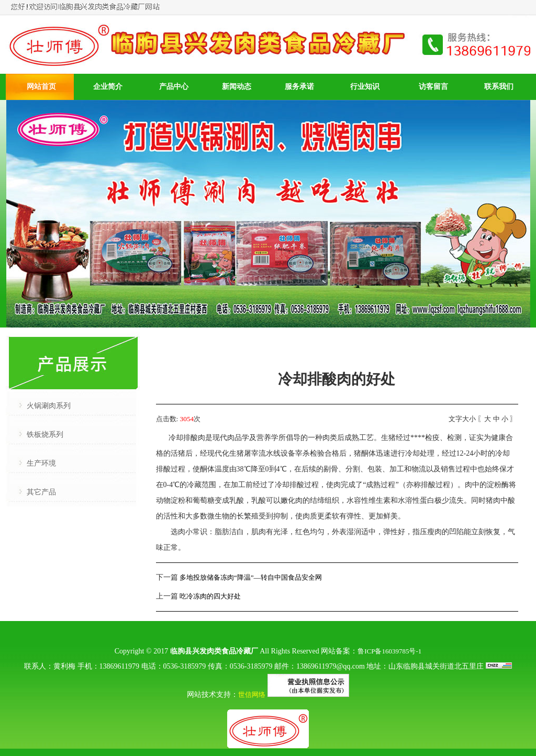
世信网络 (252, 695)
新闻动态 (237, 87)
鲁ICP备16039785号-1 (389, 651)
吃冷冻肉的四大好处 (210, 596)
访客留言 (433, 87)
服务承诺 (299, 87)
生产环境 (41, 463)
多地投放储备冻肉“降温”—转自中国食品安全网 (251, 577)
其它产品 (41, 492)
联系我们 (499, 87)
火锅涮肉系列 (49, 406)
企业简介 (108, 87)
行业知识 (365, 87)
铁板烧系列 (45, 435)
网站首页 (41, 87)
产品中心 (174, 87)
